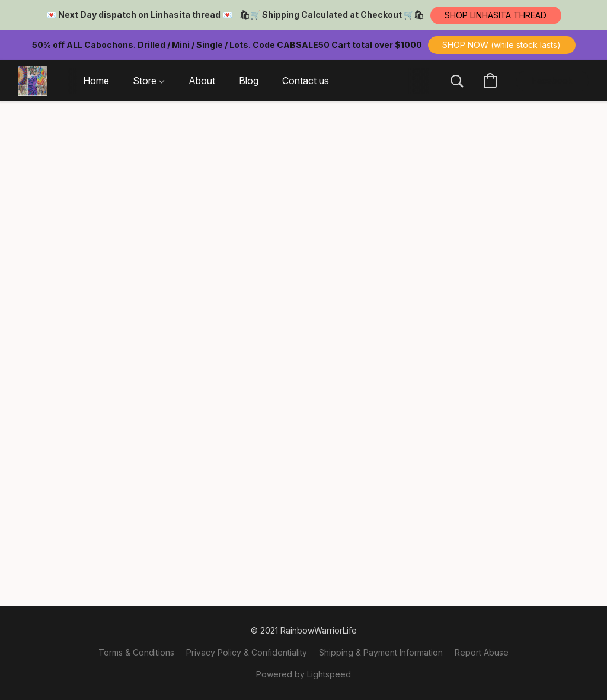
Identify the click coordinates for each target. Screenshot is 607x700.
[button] (496, 15)
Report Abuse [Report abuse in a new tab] (482, 652)
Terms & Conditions (136, 652)
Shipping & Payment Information (381, 652)
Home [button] (96, 81)
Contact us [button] (306, 81)
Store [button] (148, 81)
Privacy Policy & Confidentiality (247, 652)
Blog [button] (249, 81)
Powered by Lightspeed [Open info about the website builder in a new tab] (303, 674)
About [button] (202, 81)
